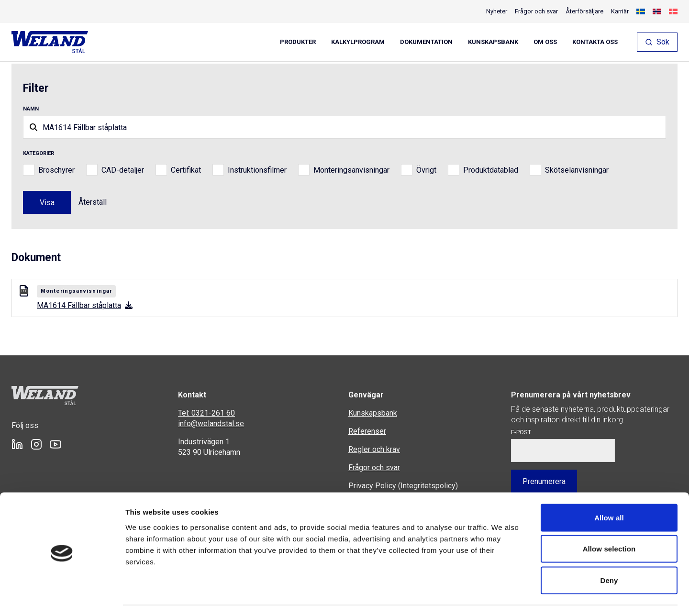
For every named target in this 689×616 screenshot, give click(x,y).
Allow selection (609, 522)
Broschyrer (56, 170)
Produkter (298, 42)
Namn (31, 109)
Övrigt (426, 170)
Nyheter (497, 11)
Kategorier (39, 153)
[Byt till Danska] (673, 11)
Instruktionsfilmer (257, 170)
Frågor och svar (536, 11)
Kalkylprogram (358, 42)
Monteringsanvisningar (351, 170)
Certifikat (186, 170)
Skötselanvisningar (577, 170)
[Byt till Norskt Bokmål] (657, 11)
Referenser (367, 431)
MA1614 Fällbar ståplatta (85, 305)
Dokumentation (426, 42)
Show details (502, 597)
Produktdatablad (491, 170)
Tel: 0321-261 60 (206, 413)
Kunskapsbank (493, 42)
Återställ (93, 202)
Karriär (620, 11)
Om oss (545, 42)
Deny (609, 553)
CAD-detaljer (123, 170)
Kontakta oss (595, 42)
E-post (521, 432)
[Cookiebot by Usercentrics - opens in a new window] (62, 597)
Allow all (609, 490)
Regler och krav (374, 449)
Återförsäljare (584, 11)
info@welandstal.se (211, 423)
